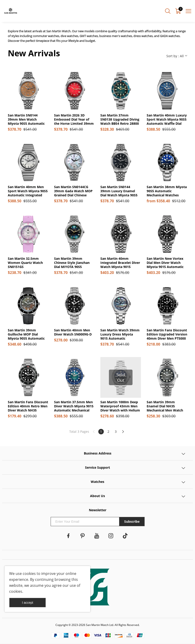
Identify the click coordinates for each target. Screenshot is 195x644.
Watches (97, 482)
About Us (97, 496)
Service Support (97, 467)
